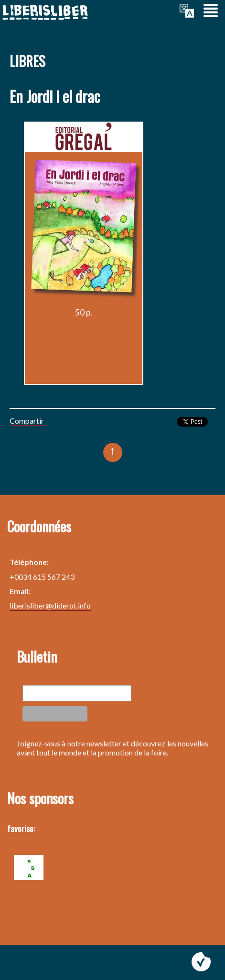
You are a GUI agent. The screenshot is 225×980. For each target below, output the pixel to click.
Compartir (27, 421)
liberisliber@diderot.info (50, 605)
